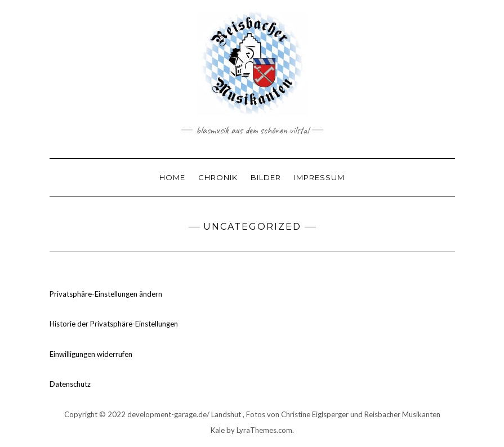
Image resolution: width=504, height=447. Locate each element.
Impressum (319, 177)
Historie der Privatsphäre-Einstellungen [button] (114, 324)
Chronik (218, 177)
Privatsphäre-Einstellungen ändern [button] (106, 294)
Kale (218, 430)
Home (172, 177)
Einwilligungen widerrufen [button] (91, 354)
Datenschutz (70, 384)
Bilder (266, 177)
